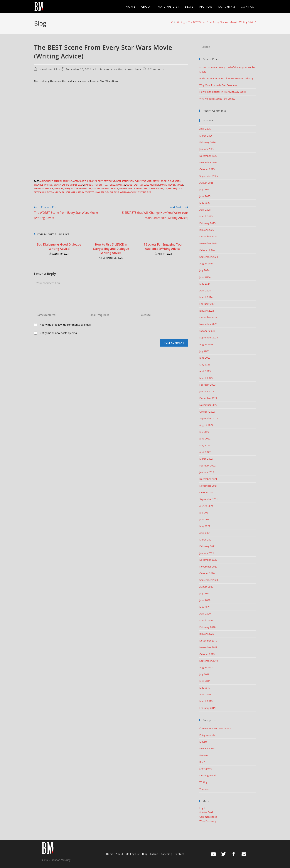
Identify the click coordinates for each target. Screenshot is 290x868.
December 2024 (208, 236)
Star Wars (71, 192)
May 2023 (205, 365)
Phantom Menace (44, 188)
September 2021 (209, 499)
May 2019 (205, 688)
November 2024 (208, 243)
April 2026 (205, 129)
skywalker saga (56, 192)
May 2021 (205, 526)
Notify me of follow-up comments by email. (65, 325)
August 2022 (206, 425)
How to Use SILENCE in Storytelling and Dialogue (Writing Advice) (111, 249)
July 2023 (204, 351)
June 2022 (205, 439)
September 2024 (209, 257)
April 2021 (205, 533)
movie (163, 185)
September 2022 (209, 418)
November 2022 (208, 405)
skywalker (40, 192)
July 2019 (204, 674)
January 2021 (207, 553)
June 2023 (205, 358)
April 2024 (205, 291)
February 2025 (207, 223)
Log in (203, 808)
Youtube (133, 69)
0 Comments (156, 69)
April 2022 (205, 452)
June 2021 (205, 519)
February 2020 (207, 627)
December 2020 (208, 560)
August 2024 (206, 263)
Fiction (98, 185)
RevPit (203, 762)
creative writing (43, 185)
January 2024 (207, 311)
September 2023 (209, 338)
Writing (118, 69)
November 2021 (208, 486)
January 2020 (207, 634)
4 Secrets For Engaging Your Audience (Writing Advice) (163, 246)
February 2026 (207, 142)
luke (146, 185)
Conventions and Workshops (215, 728)
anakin (58, 181)
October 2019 (207, 654)
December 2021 (208, 479)
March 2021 (206, 540)
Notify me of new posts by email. (59, 333)
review (123, 188)
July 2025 (204, 189)
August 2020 (206, 587)
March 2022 (206, 459)
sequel (168, 188)
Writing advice (128, 192)
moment (155, 185)
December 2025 (208, 156)
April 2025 (205, 210)
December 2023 (208, 317)
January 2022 (207, 472)
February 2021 (207, 546)
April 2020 (205, 614)
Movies (105, 69)
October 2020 (207, 573)
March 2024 (206, 297)
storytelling (92, 192)
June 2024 (205, 277)
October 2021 (207, 492)
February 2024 (207, 304)
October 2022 (207, 412)
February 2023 (207, 385)
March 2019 (206, 701)
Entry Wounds (207, 735)
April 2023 (205, 371)
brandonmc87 (48, 69)
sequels (177, 188)
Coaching (166, 854)
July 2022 (204, 432)
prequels (70, 188)
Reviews (204, 755)
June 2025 (205, 196)
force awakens (117, 185)
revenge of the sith (108, 188)
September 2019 (209, 661)
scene (152, 188)
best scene (109, 181)
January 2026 (207, 149)
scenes (160, 188)
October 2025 (207, 169)
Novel (180, 185)
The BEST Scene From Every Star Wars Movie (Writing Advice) (222, 22)
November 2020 (208, 567)
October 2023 (207, 331)
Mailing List (133, 854)
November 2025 (208, 162)
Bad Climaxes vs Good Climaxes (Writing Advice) (226, 78)
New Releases (207, 748)
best (100, 181)
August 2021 (206, 506)
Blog (145, 854)
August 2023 (206, 344)
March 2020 (206, 620)
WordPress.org (208, 821)
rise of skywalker (138, 188)
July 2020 (204, 593)
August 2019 (206, 667)
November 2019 (208, 647)
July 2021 (204, 513)
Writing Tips (144, 192)
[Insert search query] (228, 47)
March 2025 (206, 216)
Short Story (206, 769)
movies (172, 185)
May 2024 (205, 284)
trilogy (105, 192)
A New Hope (46, 181)
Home (110, 854)
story (81, 192)
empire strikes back (72, 185)
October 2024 (207, 250)
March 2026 (206, 136)
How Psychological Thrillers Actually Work (222, 92)
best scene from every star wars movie (138, 181)
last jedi (138, 185)
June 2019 (205, 681)
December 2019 (208, 641)
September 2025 (209, 176)
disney (57, 185)
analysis (67, 181)
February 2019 (207, 708)
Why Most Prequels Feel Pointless (218, 85)
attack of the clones (85, 181)
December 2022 (208, 398)
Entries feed (206, 812)
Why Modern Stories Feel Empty (217, 99)
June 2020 (205, 600)
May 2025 (205, 203)
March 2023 (206, 378)
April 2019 (205, 694)
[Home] (172, 22)
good (129, 185)
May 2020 (205, 607)
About (120, 854)
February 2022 (207, 466)
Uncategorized (208, 775)
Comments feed (208, 817)
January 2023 (207, 391)
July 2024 (204, 270)
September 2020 (209, 580)
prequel (59, 188)
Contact (179, 854)
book (163, 181)
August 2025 (206, 183)
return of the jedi (86, 188)
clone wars (174, 181)
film (105, 185)
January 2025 (207, 230)
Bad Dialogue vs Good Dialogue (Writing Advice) (59, 246)
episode (88, 185)
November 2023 (208, 324)
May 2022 (205, 445)
